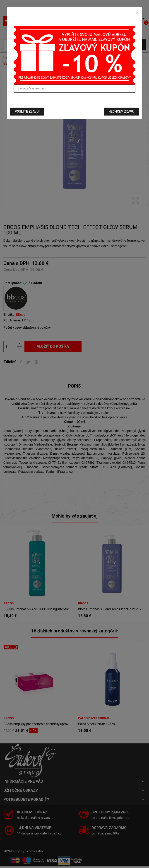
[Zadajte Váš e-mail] (74, 89)
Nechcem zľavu (121, 111)
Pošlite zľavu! (27, 111)
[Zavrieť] (137, 13)
